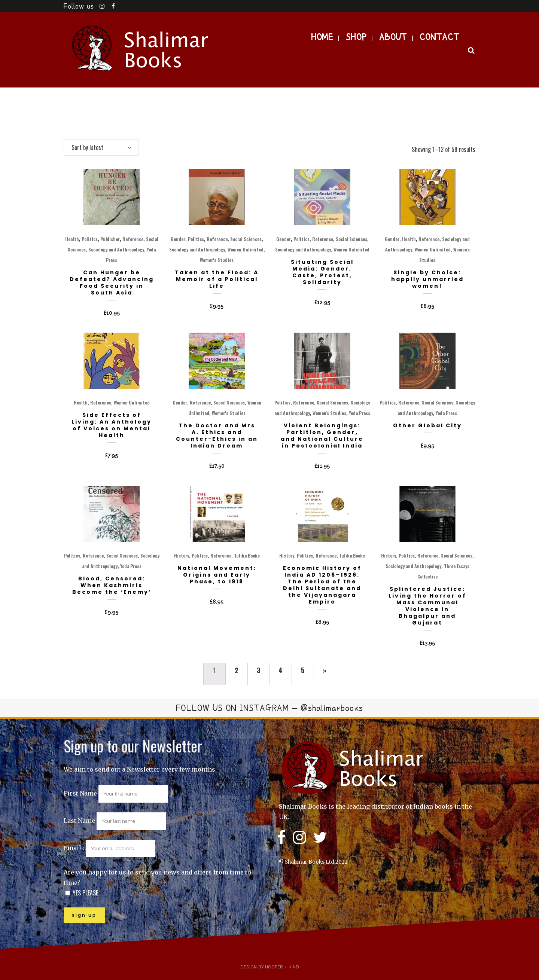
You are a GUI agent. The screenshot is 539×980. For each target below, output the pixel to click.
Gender (178, 239)
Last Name (79, 821)
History (182, 555)
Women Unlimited (246, 249)
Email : (109, 848)
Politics (90, 239)
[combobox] (101, 147)
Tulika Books (247, 555)
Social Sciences (246, 239)
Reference (133, 239)
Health (72, 239)
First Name (80, 793)
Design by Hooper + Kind (270, 967)
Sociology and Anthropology (116, 249)
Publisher (110, 239)
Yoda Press (360, 413)
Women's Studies (217, 260)
